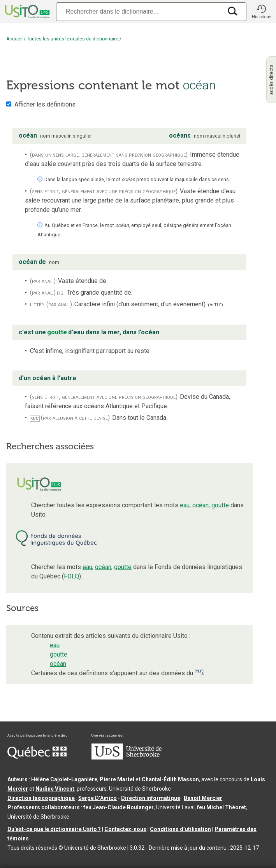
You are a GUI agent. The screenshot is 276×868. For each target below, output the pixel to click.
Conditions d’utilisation (180, 829)
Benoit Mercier (203, 798)
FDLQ (71, 576)
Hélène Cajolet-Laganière (64, 779)
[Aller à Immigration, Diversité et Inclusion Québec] (37, 757)
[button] (261, 12)
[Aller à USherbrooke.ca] (127, 758)
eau (185, 505)
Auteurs (18, 779)
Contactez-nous (125, 829)
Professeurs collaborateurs (44, 807)
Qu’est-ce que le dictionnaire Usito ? (54, 829)
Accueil (14, 39)
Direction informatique (151, 798)
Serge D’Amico (98, 798)
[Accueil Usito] (26, 12)
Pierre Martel (117, 779)
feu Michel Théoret (222, 807)
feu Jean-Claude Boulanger (119, 807)
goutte (220, 505)
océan (200, 505)
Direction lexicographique (41, 798)
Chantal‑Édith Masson (170, 779)
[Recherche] (139, 11)
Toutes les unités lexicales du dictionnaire (73, 39)
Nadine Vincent (55, 789)
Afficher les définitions (45, 104)
